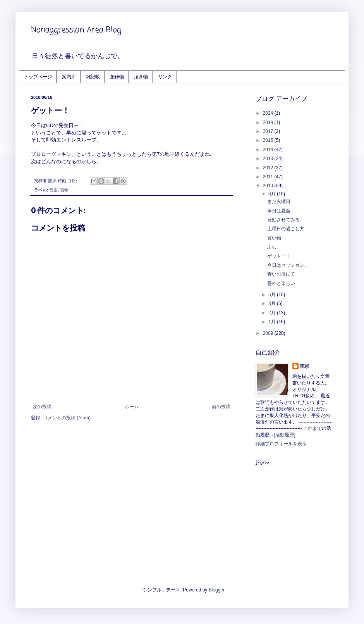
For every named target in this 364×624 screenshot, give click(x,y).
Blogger (217, 590)
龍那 (305, 366)
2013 (269, 159)
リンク (165, 77)
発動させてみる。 (286, 220)
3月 (273, 303)
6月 (273, 194)
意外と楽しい (281, 283)
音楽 (53, 190)
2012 (269, 168)
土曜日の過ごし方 (286, 229)
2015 (269, 140)
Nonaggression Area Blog (76, 30)
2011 (269, 177)
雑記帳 (93, 77)
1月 (273, 322)
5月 (273, 295)
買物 (64, 190)
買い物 (274, 238)
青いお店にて (281, 274)
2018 (269, 122)
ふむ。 (274, 247)
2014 (269, 150)
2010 (269, 186)
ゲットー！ (279, 256)
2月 (273, 313)
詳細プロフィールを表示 (281, 444)
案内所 (69, 77)
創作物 (117, 77)
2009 (269, 333)
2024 (269, 113)
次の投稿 (42, 407)
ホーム (132, 407)
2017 (269, 131)
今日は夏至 (279, 211)
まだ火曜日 (279, 202)
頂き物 (141, 77)
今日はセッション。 (288, 265)
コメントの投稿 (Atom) (67, 418)
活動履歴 (285, 435)
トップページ (38, 77)
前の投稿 (221, 407)
